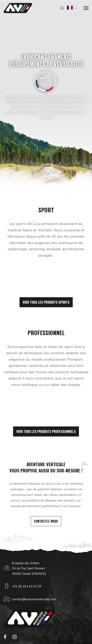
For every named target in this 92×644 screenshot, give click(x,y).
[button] (5, 638)
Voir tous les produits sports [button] (46, 302)
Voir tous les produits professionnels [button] (46, 431)
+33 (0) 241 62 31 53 (27, 586)
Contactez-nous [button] (46, 521)
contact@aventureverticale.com (34, 599)
